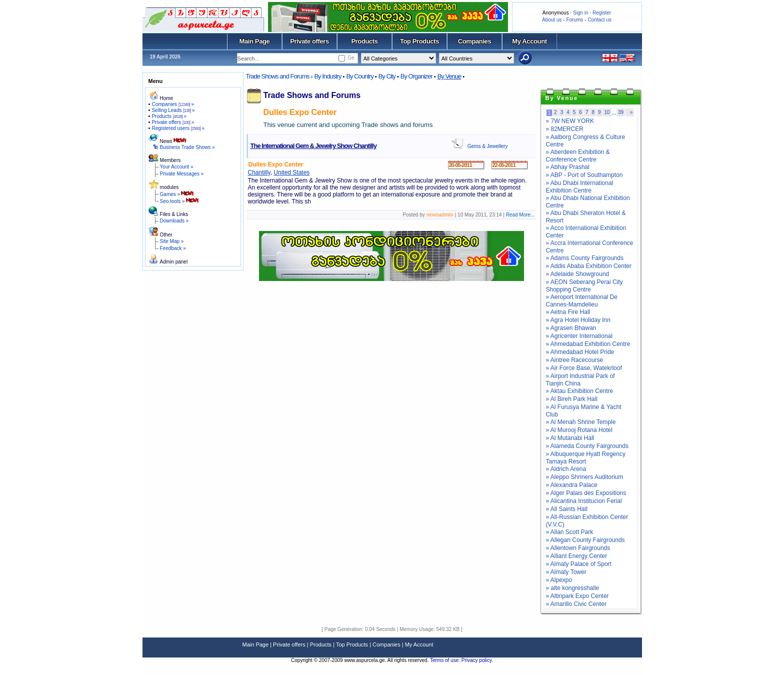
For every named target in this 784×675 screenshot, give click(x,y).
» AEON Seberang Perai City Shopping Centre (584, 286)
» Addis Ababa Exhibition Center (589, 266)
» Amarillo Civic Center (576, 604)
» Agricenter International (579, 336)
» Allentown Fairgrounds (578, 548)
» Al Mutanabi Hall (570, 438)
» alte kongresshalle (573, 588)
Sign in (581, 13)
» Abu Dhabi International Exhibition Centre (580, 187)
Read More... (520, 215)
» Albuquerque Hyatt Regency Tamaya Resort (586, 458)
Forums (574, 20)
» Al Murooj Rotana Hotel (579, 430)
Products (364, 41)
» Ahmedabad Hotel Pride (580, 352)
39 (621, 112)
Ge (351, 58)
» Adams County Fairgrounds (585, 258)
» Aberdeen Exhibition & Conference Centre (578, 156)
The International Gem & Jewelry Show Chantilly (313, 146)
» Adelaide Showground (578, 274)
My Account (529, 41)
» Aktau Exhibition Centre (580, 391)
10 (607, 112)
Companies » (173, 104)
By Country (359, 76)
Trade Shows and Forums (278, 76)
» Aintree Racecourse (575, 360)
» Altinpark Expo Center (577, 596)
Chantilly (259, 172)
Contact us (599, 20)
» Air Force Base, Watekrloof (584, 368)
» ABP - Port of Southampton (584, 175)
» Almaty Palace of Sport (579, 564)
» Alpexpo (559, 580)
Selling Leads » (173, 110)
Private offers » (173, 122)
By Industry (327, 76)
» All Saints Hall (567, 509)
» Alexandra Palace (572, 485)
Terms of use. (446, 660)
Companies (475, 41)
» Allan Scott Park (570, 532)
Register (602, 13)
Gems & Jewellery (488, 146)
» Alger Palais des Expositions (586, 493)
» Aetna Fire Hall (568, 312)
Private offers (309, 41)
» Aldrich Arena (566, 469)
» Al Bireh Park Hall (572, 399)
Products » (169, 116)
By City (387, 76)
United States (291, 172)
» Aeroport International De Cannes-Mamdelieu (582, 301)
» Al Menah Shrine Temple (581, 422)
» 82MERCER (565, 129)
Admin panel (174, 262)
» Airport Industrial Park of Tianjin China (580, 380)
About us (552, 20)
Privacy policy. (477, 660)
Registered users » (178, 128)
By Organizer (416, 76)
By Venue (449, 76)
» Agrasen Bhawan (571, 328)
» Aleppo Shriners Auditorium (585, 477)
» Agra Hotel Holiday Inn (578, 320)
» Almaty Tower (566, 572)
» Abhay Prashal (568, 167)
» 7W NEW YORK (570, 121)
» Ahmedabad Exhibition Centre (588, 344)
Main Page (255, 41)
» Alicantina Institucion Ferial (584, 501)
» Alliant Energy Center (577, 556)
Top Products (419, 41)
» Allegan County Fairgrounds (585, 540)
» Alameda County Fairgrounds (587, 446)
